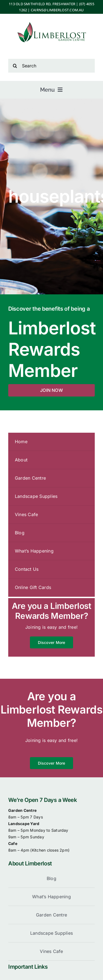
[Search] (51, 66)
